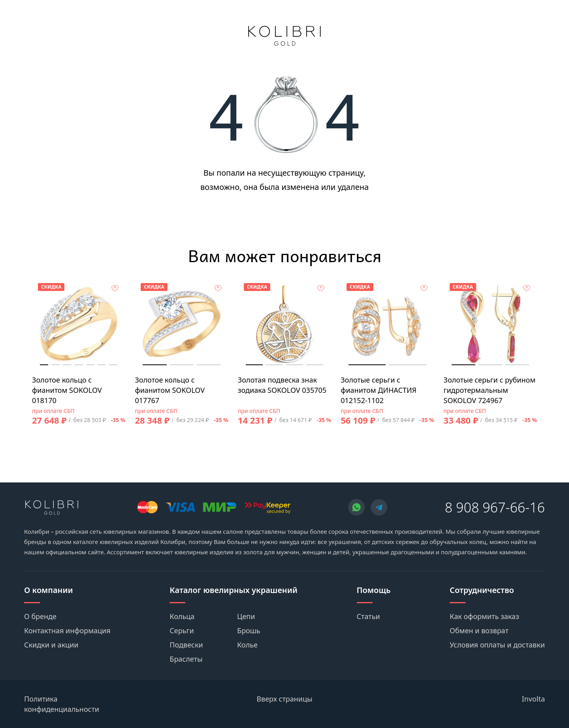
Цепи (246, 616)
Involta (534, 699)
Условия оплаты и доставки (497, 645)
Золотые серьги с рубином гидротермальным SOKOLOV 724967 (490, 390)
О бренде (40, 616)
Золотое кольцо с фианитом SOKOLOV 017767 (170, 390)
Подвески (186, 645)
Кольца (182, 616)
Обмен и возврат (479, 630)
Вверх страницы (284, 699)
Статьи (368, 616)
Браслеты (186, 659)
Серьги (182, 630)
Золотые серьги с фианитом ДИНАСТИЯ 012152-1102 (379, 390)
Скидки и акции (51, 645)
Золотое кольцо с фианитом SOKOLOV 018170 (67, 390)
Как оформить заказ (484, 616)
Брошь (249, 630)
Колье (247, 645)
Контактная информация (67, 630)
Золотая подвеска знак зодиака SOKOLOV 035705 (282, 385)
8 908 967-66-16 (495, 507)
